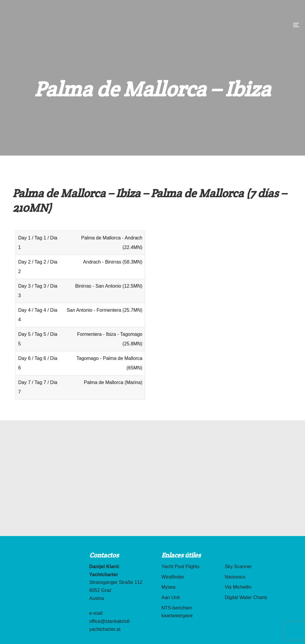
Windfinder (173, 577)
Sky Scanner (238, 567)
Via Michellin (238, 587)
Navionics (235, 577)
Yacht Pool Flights (180, 567)
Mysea (168, 587)
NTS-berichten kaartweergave (177, 612)
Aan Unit (171, 597)
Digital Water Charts (246, 597)
